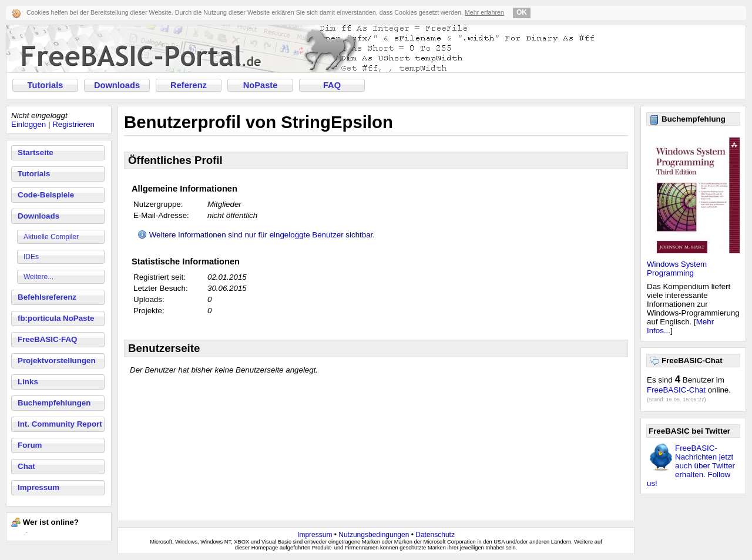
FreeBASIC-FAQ (47, 339)
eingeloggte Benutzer (307, 235)
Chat (26, 466)
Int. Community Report (60, 424)
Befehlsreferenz (47, 297)
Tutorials (46, 85)
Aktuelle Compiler (51, 237)
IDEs (31, 257)
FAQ (332, 85)
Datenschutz (435, 535)
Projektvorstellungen (57, 361)
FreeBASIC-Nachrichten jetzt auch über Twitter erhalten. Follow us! (691, 466)
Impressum (38, 487)
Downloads (117, 85)
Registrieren (73, 124)
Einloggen (28, 124)
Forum (30, 445)
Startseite (36, 152)
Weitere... (38, 277)
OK (522, 12)
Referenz (189, 85)
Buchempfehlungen (54, 403)
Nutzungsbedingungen (374, 535)
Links (28, 382)
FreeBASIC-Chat (676, 390)
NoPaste (261, 85)
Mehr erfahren (484, 12)
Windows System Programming (677, 269)
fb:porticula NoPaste (56, 318)
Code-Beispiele (46, 195)
